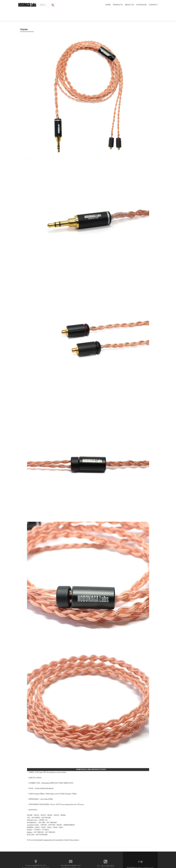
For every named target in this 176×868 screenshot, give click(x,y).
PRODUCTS (118, 5)
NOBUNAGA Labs (134, 856)
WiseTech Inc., (150, 858)
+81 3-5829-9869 (107, 857)
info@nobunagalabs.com (71, 856)
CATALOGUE (141, 5)
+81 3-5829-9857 (107, 854)
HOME (108, 5)
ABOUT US (129, 5)
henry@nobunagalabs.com (71, 854)
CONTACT (153, 5)
